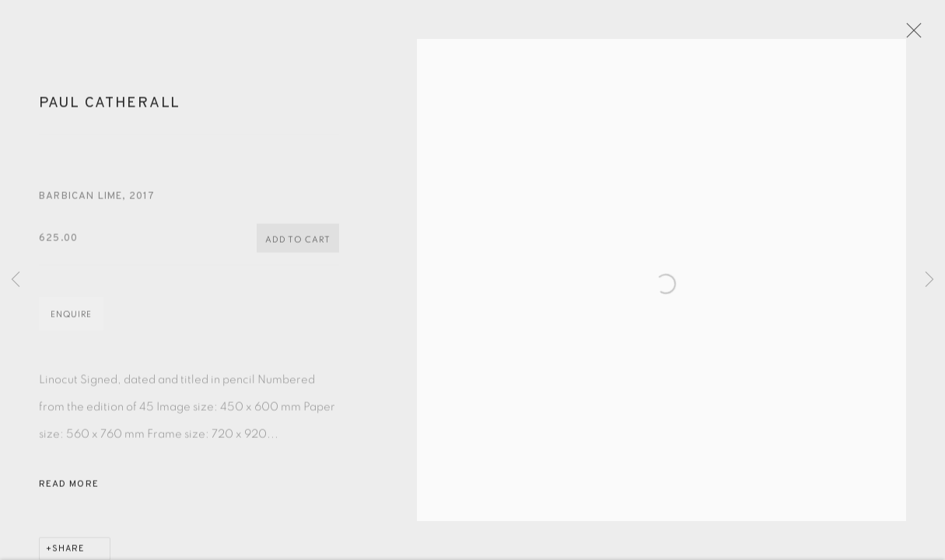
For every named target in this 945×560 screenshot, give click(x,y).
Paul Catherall (110, 109)
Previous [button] (16, 280)
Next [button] (929, 280)
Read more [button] (69, 491)
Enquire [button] (71, 321)
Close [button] (917, 35)
